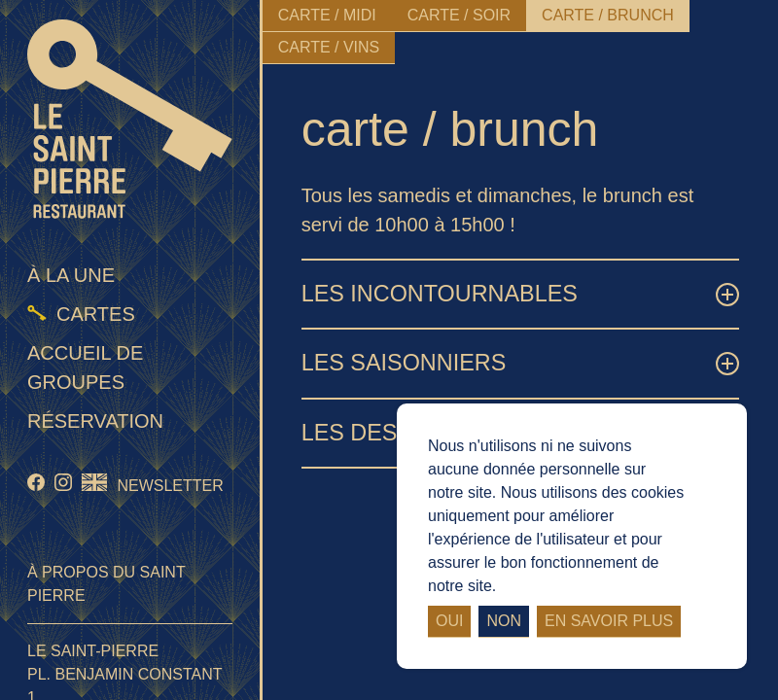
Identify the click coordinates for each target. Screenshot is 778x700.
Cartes (96, 314)
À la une (71, 275)
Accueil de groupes (85, 367)
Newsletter (170, 486)
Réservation (95, 421)
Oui (449, 621)
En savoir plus (609, 621)
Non (504, 621)
